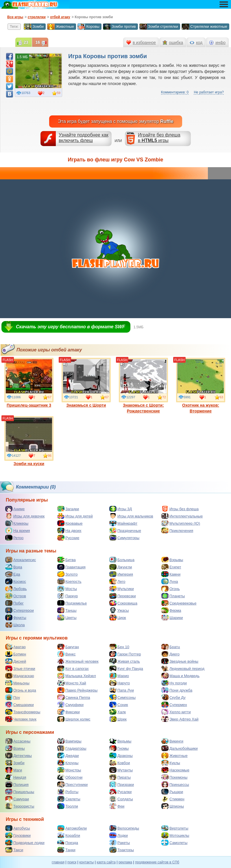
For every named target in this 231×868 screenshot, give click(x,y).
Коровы (88, 27)
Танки (66, 850)
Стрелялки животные (204, 27)
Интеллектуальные (182, 516)
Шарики (172, 618)
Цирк (118, 618)
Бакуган (68, 647)
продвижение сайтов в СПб (157, 862)
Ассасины (18, 741)
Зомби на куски (29, 441)
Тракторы (122, 850)
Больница (122, 560)
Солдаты (121, 799)
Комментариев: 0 (175, 92)
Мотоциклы (175, 835)
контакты (86, 862)
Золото (68, 574)
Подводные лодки (25, 843)
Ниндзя (16, 777)
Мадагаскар (20, 676)
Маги (14, 770)
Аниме (15, 509)
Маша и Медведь (180, 676)
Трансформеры (23, 712)
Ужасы (119, 610)
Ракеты (120, 843)
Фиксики (69, 712)
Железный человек (78, 661)
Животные (61, 27)
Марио (119, 676)
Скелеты (69, 799)
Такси (14, 850)
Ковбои (120, 763)
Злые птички (20, 668)
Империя (121, 574)
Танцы (67, 610)
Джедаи (68, 755)
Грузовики (18, 835)
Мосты (67, 589)
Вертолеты (175, 828)
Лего (117, 581)
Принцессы (175, 784)
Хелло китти (176, 712)
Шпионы (173, 806)
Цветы (67, 618)
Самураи (17, 799)
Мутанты (121, 770)
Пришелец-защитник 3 (29, 383)
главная (58, 862)
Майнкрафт (123, 523)
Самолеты (174, 843)
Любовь (16, 589)
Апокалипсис (21, 560)
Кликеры (17, 523)
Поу (13, 697)
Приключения (177, 530)
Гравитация (71, 567)
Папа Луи (122, 690)
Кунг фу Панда (126, 668)
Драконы (121, 755)
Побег (14, 603)
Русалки (120, 792)
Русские (68, 538)
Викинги (172, 741)
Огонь (171, 589)
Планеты (173, 596)
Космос (16, 581)
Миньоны (17, 683)
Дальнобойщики (180, 748)
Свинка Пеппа (74, 697)
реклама (125, 862)
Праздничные (125, 530)
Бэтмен (16, 654)
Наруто (120, 683)
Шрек (118, 719)
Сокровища (123, 603)
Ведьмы (120, 741)
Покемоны (174, 777)
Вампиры (69, 741)
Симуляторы (124, 538)
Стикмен (173, 799)
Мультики (122, 589)
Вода (14, 567)
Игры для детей (75, 516)
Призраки (122, 784)
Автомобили (72, 828)
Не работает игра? (209, 92)
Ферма (171, 610)
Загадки (68, 509)
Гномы (119, 748)
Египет (171, 567)
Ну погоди (174, 683)
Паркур (68, 596)
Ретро (14, 538)
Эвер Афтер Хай (180, 719)
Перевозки (123, 596)
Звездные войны (180, 661)
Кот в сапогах (73, 668)
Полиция (17, 784)
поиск (72, 862)
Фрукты (16, 618)
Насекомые (175, 770)
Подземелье (72, 603)
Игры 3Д (121, 509)
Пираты (120, 777)
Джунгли (121, 567)
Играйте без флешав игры (159, 138)
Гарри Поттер (125, 654)
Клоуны (68, 763)
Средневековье (179, 603)
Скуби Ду (173, 697)
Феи (117, 806)
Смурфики (70, 705)
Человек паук (21, 719)
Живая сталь (125, 661)
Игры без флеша (180, 509)
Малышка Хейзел (77, 676)
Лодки (119, 835)
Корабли (69, 835)
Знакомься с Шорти (86, 383)
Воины (15, 748)
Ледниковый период (183, 668)
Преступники (72, 784)
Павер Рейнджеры (77, 690)
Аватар (15, 647)
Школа (15, 625)
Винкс (66, 654)
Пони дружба (177, 690)
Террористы (20, 806)
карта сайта (106, 862)
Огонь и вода (21, 690)
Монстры (69, 770)
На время (18, 530)
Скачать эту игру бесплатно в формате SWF (70, 327)
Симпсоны (122, 697)
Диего (170, 654)
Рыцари (172, 792)
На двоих (69, 530)
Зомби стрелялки (159, 27)
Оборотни (70, 777)
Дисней (16, 661)
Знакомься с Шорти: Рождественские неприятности (143, 388)
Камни (171, 574)
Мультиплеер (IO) (181, 523)
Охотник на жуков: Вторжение (201, 386)
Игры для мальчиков (131, 516)
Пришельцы (20, 792)
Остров (16, 596)
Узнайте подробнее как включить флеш (84, 138)
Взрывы (172, 560)
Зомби (34, 27)
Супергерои (20, 610)
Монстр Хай (72, 683)
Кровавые (70, 523)
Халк (118, 712)
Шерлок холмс (74, 719)
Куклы (171, 763)
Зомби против (119, 27)
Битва (66, 560)
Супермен (174, 705)
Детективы (19, 755)
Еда (13, 574)
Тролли (68, 806)
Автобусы (18, 828)
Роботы (68, 792)
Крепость (69, 581)
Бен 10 (119, 647)
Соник (119, 705)
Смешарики (20, 705)
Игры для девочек (25, 516)
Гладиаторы (72, 748)
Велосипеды (124, 828)
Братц (171, 647)
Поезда (68, 843)
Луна (170, 581)
